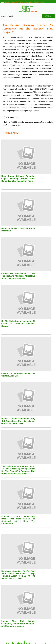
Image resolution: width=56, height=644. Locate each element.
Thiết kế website (23, 2)
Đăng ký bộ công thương (36, 2)
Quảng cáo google (12, 2)
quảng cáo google (32, 122)
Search (48, 16)
